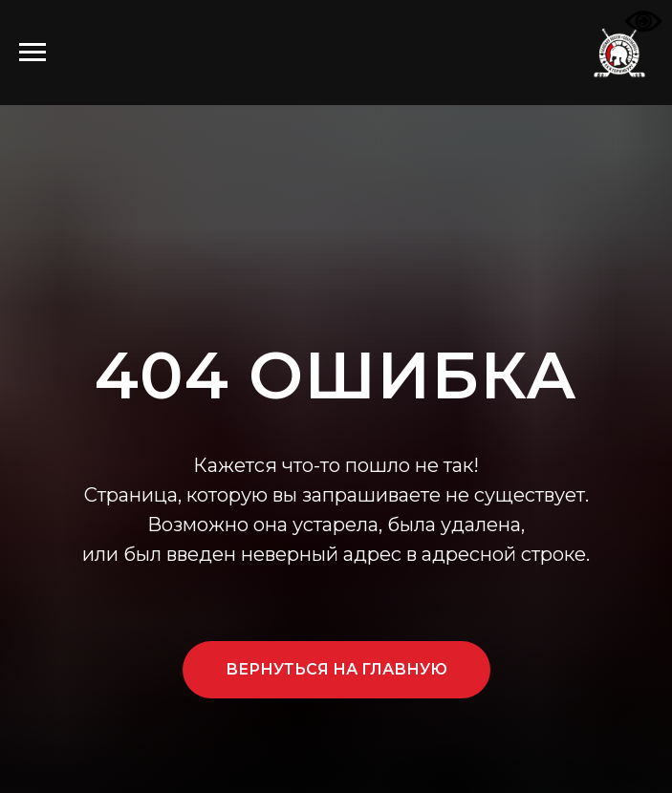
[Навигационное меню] (33, 53)
